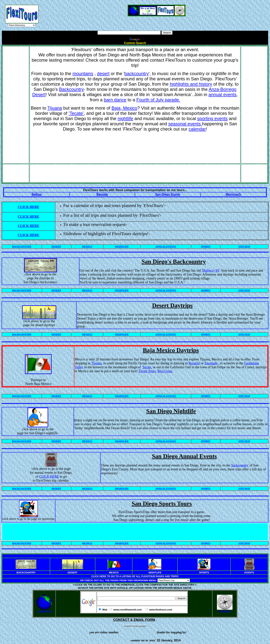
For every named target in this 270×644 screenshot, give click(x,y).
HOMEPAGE (44, 611)
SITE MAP (244, 246)
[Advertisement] (135, 3)
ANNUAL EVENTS (166, 246)
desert (103, 74)
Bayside (102, 194)
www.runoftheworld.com (128, 610)
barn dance (115, 100)
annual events (222, 95)
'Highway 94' (211, 270)
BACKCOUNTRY (22, 246)
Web (105, 610)
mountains (83, 74)
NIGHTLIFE (122, 246)
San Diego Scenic (168, 194)
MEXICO (87, 246)
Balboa (37, 194)
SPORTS (206, 246)
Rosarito (194, 363)
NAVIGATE (225, 610)
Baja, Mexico (124, 108)
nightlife (125, 118)
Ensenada (211, 363)
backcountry (136, 74)
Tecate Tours (147, 371)
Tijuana (55, 108)
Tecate (147, 367)
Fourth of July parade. (158, 100)
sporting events (213, 118)
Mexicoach (233, 194)
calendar (197, 129)
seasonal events (185, 124)
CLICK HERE (29, 207)
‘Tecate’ (76, 113)
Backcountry (71, 89)
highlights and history (191, 84)
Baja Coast (165, 371)
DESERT (56, 246)
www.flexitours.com (161, 610)
